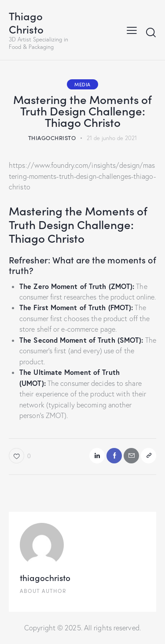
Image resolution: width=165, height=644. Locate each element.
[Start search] (151, 32)
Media (82, 84)
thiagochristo (45, 577)
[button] (148, 456)
